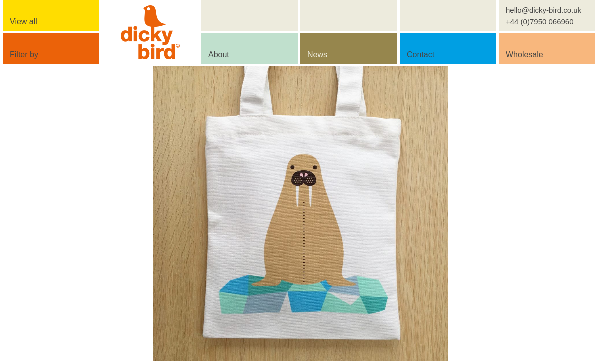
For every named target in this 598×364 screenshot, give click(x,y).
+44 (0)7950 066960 (540, 21)
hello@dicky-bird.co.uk (544, 10)
